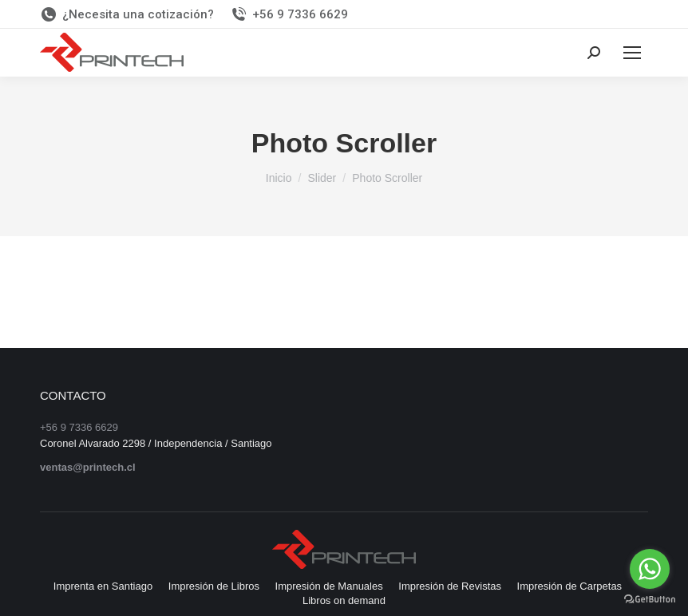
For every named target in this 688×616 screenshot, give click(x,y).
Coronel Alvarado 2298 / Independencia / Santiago (156, 443)
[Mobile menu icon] (632, 53)
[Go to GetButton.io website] (650, 600)
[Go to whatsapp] (650, 569)
